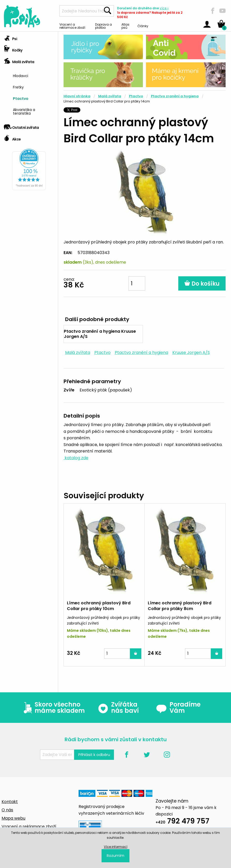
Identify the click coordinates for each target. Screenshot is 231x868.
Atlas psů (125, 26)
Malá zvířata (19, 60)
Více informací (116, 847)
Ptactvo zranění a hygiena (175, 96)
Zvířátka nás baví (118, 708)
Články (143, 26)
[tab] (29, 37)
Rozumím (115, 856)
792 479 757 (182, 822)
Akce (12, 138)
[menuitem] (33, 75)
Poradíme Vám (178, 708)
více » (164, 8)
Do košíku (202, 284)
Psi (10, 37)
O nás (7, 810)
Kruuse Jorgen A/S (191, 353)
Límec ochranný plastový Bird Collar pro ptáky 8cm (180, 606)
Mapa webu (13, 818)
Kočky (13, 49)
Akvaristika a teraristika (24, 111)
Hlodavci (21, 75)
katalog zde (76, 458)
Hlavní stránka (77, 96)
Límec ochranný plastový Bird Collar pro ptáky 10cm (99, 606)
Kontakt (10, 802)
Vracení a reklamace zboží (72, 26)
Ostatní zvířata (21, 126)
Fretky (18, 87)
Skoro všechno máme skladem (53, 708)
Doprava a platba (103, 26)
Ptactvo (21, 98)
